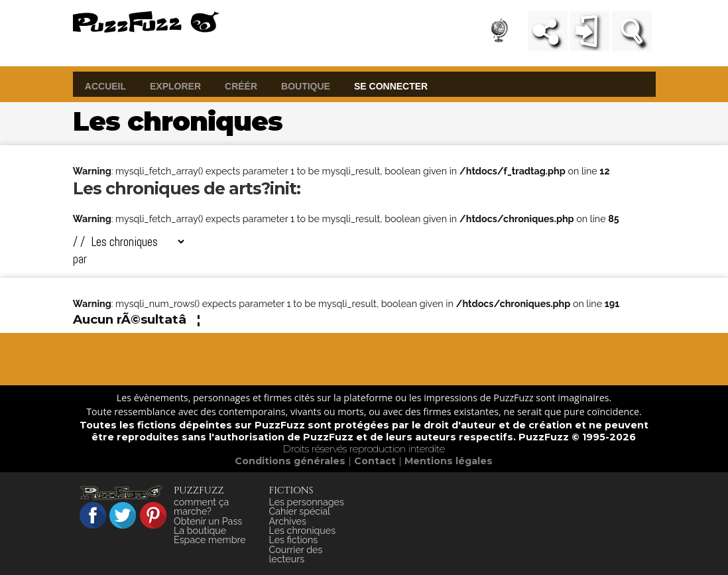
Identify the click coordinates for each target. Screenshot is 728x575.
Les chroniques (302, 531)
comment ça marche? (201, 507)
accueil (105, 86)
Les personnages (306, 502)
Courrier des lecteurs (295, 554)
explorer (175, 86)
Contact (376, 461)
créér (241, 86)
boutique (306, 86)
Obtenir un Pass (208, 521)
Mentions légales (449, 461)
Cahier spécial (299, 511)
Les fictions (293, 540)
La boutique (200, 531)
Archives (287, 521)
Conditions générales (291, 461)
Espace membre (210, 540)
